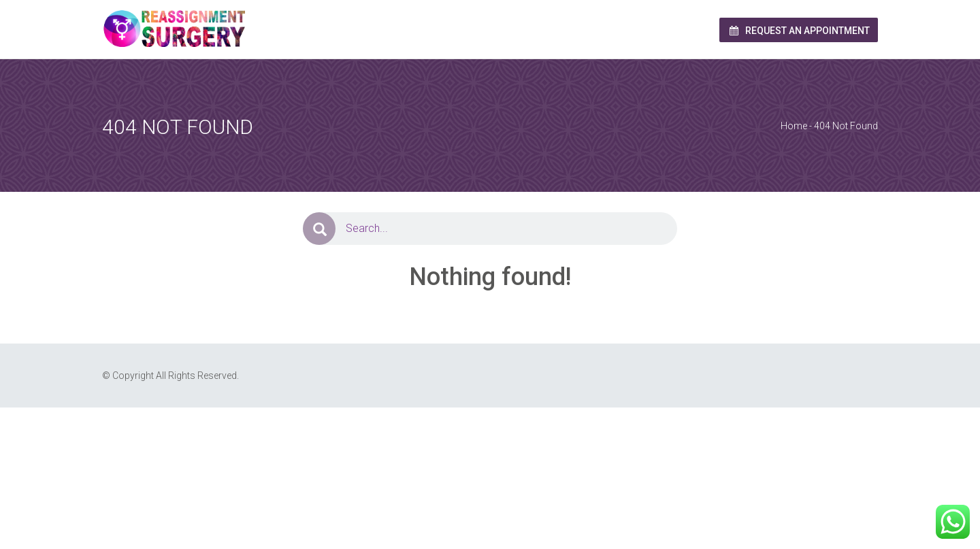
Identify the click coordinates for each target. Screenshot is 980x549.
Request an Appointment (799, 31)
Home (794, 126)
